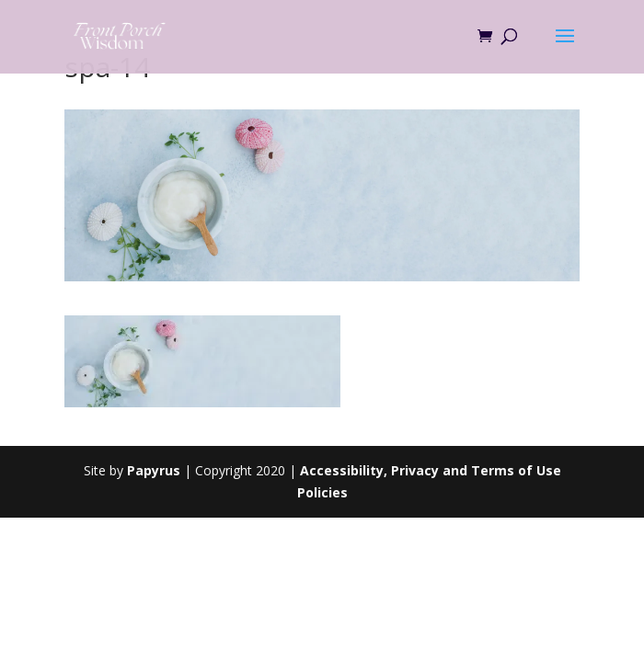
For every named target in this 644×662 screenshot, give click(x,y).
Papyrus (154, 470)
